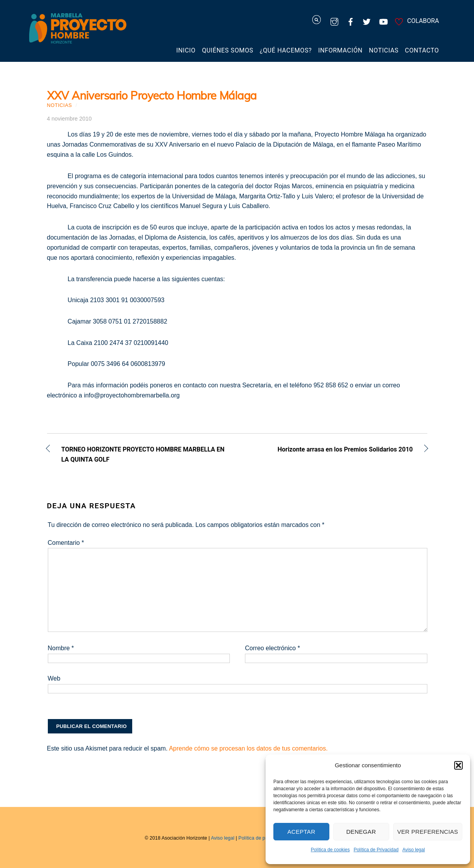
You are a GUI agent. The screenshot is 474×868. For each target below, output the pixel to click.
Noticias (384, 50)
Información (340, 50)
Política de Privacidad (376, 850)
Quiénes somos (227, 50)
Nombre (61, 648)
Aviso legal (414, 850)
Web (54, 678)
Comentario (66, 543)
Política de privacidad (261, 838)
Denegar (361, 832)
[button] (458, 765)
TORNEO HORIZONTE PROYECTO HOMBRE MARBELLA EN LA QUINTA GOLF (143, 454)
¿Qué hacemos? (286, 50)
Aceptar (301, 832)
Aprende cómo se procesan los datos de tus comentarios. (248, 748)
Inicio (186, 50)
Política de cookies (330, 850)
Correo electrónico (272, 648)
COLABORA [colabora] (416, 21)
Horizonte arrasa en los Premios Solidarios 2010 (331, 450)
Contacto (422, 50)
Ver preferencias (428, 832)
